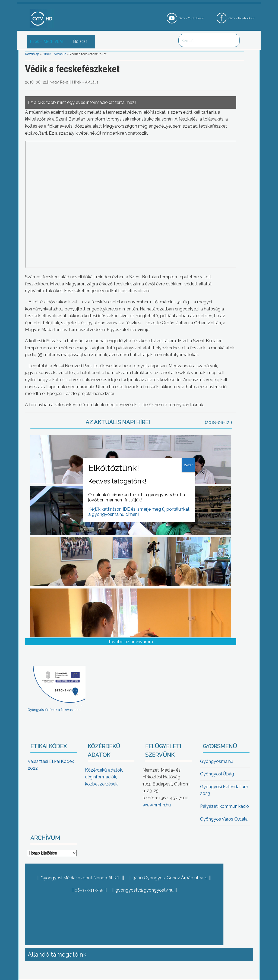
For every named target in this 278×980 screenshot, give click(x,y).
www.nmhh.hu (157, 805)
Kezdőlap (32, 54)
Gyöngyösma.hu (217, 761)
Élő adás (80, 41)
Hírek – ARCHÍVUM (46, 41)
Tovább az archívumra (130, 642)
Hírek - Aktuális (54, 54)
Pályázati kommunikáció (225, 806)
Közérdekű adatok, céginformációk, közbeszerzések (104, 777)
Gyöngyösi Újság (217, 774)
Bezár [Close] (188, 465)
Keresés (233, 40)
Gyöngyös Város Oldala (224, 819)
